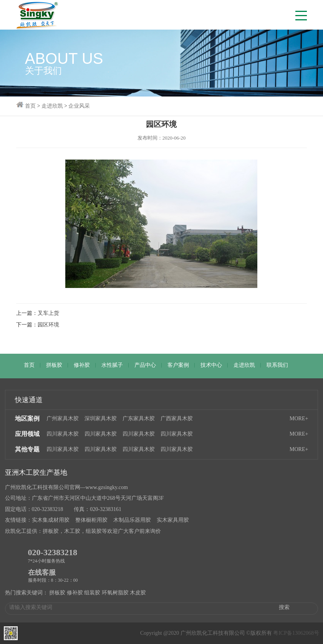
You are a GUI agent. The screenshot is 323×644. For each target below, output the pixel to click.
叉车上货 (48, 313)
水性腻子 (112, 365)
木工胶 (72, 531)
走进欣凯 (244, 365)
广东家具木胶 (139, 419)
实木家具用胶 (173, 520)
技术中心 (211, 365)
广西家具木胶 (177, 419)
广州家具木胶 (63, 419)
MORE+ (299, 419)
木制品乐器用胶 (132, 520)
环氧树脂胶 (115, 593)
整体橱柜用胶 (91, 520)
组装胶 (94, 531)
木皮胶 (138, 593)
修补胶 (82, 365)
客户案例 (178, 365)
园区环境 (48, 325)
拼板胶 (54, 365)
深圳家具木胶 (101, 419)
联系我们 (277, 365)
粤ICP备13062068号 (296, 633)
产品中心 (145, 365)
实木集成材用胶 (51, 520)
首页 (29, 365)
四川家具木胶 (63, 434)
